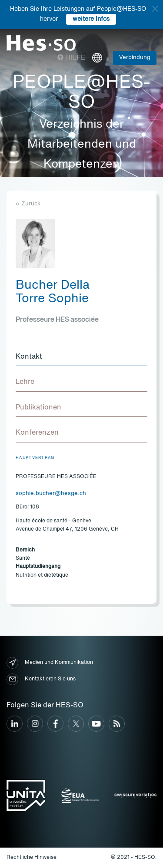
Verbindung (135, 58)
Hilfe (72, 58)
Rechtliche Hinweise (32, 858)
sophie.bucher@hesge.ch (51, 493)
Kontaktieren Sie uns (41, 679)
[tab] (81, 357)
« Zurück (28, 204)
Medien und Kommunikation (50, 663)
